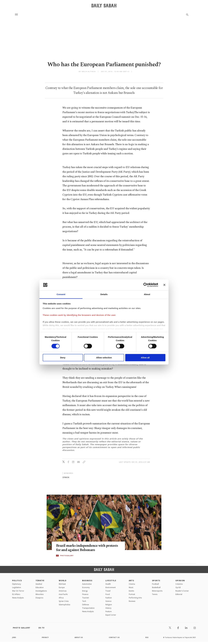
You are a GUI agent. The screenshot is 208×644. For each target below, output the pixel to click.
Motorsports (157, 591)
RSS (147, 637)
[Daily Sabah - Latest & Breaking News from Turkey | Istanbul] (104, 6)
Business (87, 581)
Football (155, 584)
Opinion (180, 581)
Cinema (132, 584)
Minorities (40, 594)
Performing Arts (135, 598)
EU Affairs (16, 594)
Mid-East (62, 584)
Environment (111, 587)
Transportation (88, 608)
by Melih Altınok (87, 71)
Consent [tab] (61, 294)
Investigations (41, 591)
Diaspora (39, 598)
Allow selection (104, 358)
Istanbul (39, 584)
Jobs (14, 637)
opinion (66, 477)
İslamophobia (64, 605)
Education (40, 587)
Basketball (156, 587)
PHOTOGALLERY (67, 556)
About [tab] (147, 294)
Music (131, 587)
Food (108, 594)
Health (108, 584)
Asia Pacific (63, 594)
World (63, 581)
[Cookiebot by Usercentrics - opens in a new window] (146, 285)
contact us (114, 637)
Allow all (145, 358)
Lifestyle (111, 581)
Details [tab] (104, 294)
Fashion (109, 598)
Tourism (86, 598)
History (108, 608)
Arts (131, 581)
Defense (86, 605)
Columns (179, 584)
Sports (156, 581)
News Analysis (18, 598)
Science (108, 601)
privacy (45, 637)
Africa (61, 598)
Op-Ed (178, 587)
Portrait (132, 594)
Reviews (132, 601)
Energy (85, 591)
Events (131, 591)
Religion (109, 605)
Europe (62, 587)
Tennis (155, 594)
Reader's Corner (182, 591)
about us (79, 637)
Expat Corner (111, 615)
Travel (108, 591)
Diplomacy (17, 584)
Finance (85, 594)
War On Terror (18, 591)
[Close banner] (164, 285)
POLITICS (17, 581)
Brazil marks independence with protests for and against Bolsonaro (88, 548)
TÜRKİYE (40, 581)
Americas (63, 591)
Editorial (179, 594)
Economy (86, 587)
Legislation (17, 587)
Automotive (87, 584)
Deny (63, 358)
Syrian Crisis (64, 601)
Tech (84, 601)
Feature (109, 611)
